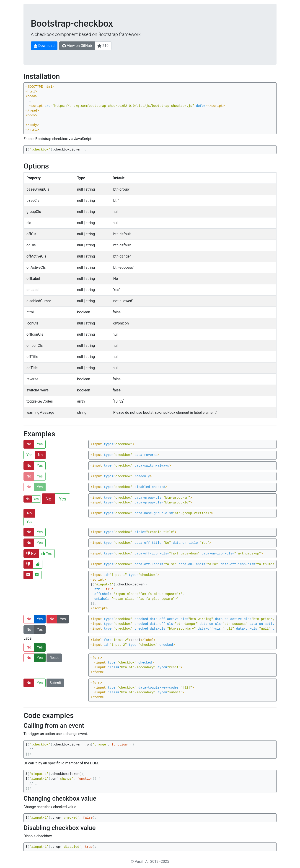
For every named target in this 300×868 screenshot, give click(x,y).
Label (28, 638)
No (29, 444)
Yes (40, 444)
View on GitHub (77, 46)
